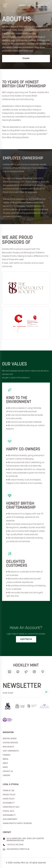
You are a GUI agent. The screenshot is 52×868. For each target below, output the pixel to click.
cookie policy (9, 799)
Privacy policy (9, 795)
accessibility (9, 803)
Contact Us (8, 771)
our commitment (10, 819)
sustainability (9, 815)
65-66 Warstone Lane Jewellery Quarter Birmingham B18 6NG (23, 840)
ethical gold (8, 811)
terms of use (9, 791)
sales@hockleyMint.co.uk (16, 849)
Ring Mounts (8, 747)
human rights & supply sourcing (17, 823)
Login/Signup (42, 5)
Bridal (6, 759)
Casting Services (10, 743)
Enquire (26, 58)
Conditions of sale (11, 807)
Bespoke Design (10, 739)
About (5, 763)
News (5, 767)
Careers (6, 776)
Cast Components (11, 751)
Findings (7, 755)
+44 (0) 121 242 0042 (13, 845)
